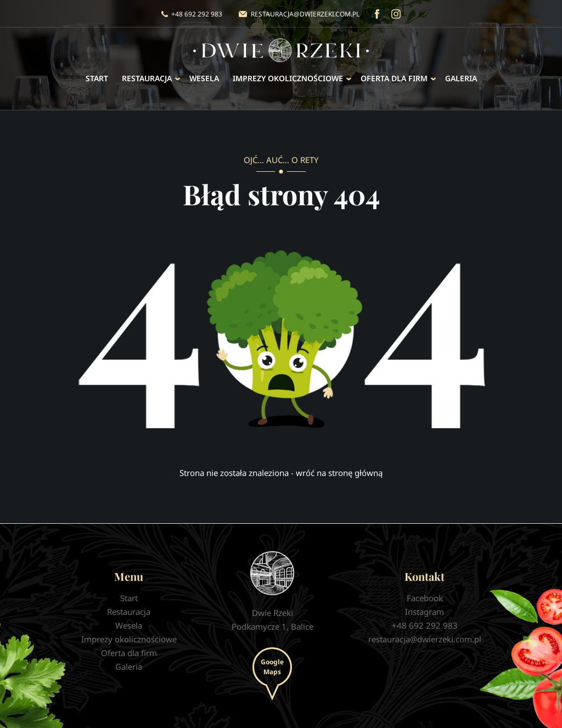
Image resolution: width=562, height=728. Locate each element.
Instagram (396, 14)
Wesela (204, 78)
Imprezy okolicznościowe (288, 78)
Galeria (461, 78)
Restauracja (147, 78)
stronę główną (355, 473)
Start (97, 78)
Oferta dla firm (394, 78)
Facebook (377, 14)
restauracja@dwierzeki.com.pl (305, 14)
